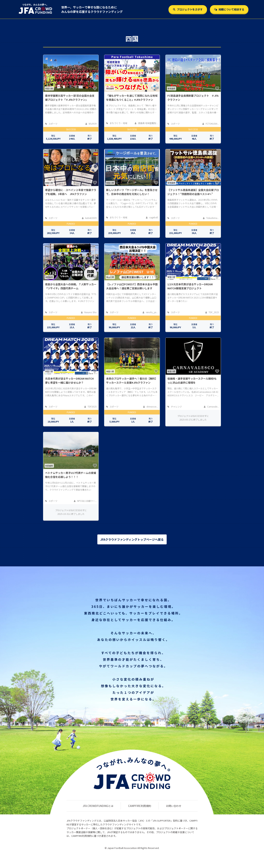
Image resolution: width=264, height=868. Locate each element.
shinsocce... (151, 406)
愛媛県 (49, 466)
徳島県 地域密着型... (146, 123)
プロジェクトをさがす (188, 9)
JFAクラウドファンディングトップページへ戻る (132, 539)
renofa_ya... (150, 312)
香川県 (49, 88)
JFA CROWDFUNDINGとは (98, 806)
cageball (152, 217)
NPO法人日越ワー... (85, 501)
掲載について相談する (229, 9)
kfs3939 (91, 124)
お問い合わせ (174, 806)
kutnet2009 (89, 218)
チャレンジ (175, 406)
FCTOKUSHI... (211, 124)
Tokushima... (211, 218)
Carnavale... (211, 406)
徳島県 (110, 88)
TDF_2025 (212, 312)
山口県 (110, 277)
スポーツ (51, 124)
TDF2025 (90, 406)
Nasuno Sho (89, 312)
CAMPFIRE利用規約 (140, 806)
